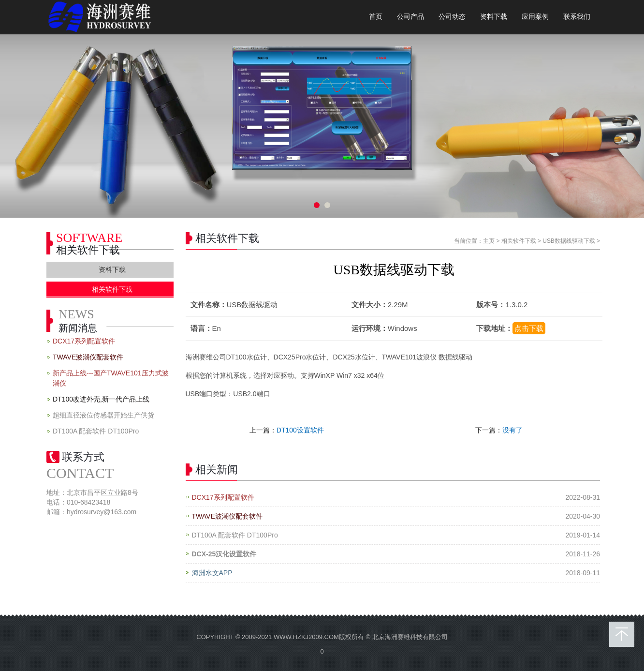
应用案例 (535, 17)
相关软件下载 (519, 241)
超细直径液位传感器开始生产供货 (103, 415)
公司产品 (410, 17)
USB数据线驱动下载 (569, 241)
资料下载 (494, 17)
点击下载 (529, 328)
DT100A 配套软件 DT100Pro (235, 535)
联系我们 (577, 17)
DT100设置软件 (300, 430)
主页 (489, 241)
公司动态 (452, 17)
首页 (376, 17)
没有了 (512, 430)
